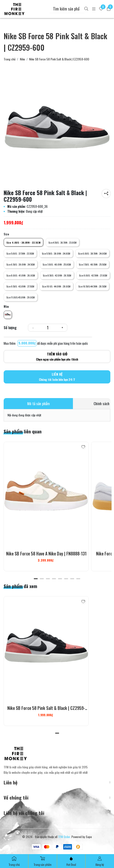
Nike (22, 59)
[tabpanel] (46, 506)
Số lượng (10, 328)
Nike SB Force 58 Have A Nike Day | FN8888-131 (46, 553)
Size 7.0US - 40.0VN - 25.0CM (57, 264)
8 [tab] (78, 579)
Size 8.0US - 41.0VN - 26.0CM (21, 275)
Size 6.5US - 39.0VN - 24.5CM (21, 264)
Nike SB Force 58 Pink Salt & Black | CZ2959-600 (46, 711)
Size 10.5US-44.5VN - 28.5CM (92, 286)
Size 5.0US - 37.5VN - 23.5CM (20, 253)
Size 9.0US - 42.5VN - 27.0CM (93, 275)
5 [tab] (60, 579)
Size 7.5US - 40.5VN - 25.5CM (93, 264)
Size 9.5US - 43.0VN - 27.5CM (20, 286)
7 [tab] (72, 579)
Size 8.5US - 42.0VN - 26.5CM (57, 275)
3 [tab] (48, 579)
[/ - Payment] (36, 847)
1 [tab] (36, 579)
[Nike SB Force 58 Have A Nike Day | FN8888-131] (46, 495)
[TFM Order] (14, 9)
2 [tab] (42, 579)
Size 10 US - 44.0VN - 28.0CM (56, 286)
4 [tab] (54, 579)
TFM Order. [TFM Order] (64, 837)
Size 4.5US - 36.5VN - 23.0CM (62, 242)
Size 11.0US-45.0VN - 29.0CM (21, 297)
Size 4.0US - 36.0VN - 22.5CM (23, 242)
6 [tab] (66, 579)
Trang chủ (10, 59)
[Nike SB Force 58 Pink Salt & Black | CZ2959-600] (57, 132)
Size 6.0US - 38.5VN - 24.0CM (92, 253)
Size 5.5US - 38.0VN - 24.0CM (56, 253)
